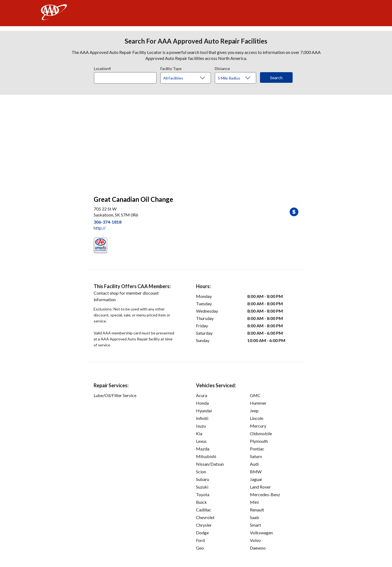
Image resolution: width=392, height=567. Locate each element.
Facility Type (171, 68)
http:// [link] (100, 228)
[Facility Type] (190, 78)
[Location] (125, 78)
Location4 (102, 68)
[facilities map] (196, 142)
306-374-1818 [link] (108, 222)
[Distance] (238, 78)
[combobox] (127, 77)
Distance (222, 68)
